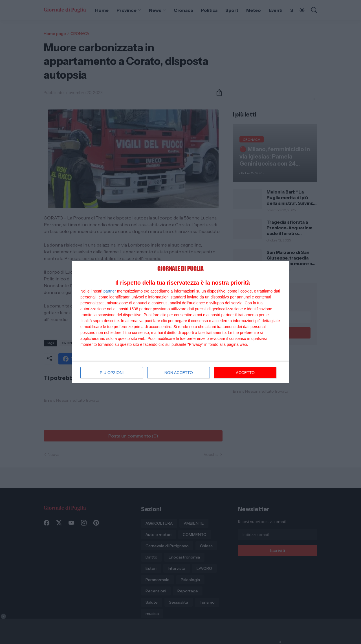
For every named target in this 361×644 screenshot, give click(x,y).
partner (110, 291)
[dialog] (180, 322)
